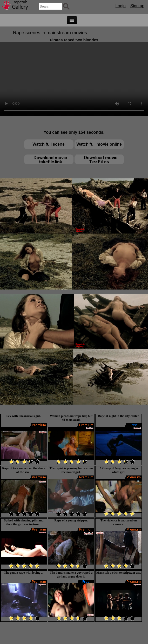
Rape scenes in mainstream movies (50, 33)
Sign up (137, 6)
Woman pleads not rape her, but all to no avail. (71, 418)
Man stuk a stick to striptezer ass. (119, 573)
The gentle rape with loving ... (24, 573)
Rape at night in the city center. (119, 416)
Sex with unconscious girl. (24, 416)
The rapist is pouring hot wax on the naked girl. (71, 470)
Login (121, 6)
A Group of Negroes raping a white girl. (119, 470)
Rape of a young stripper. (71, 520)
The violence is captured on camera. (119, 522)
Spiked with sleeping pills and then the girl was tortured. (24, 522)
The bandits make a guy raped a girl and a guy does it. (71, 575)
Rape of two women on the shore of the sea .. (24, 470)
